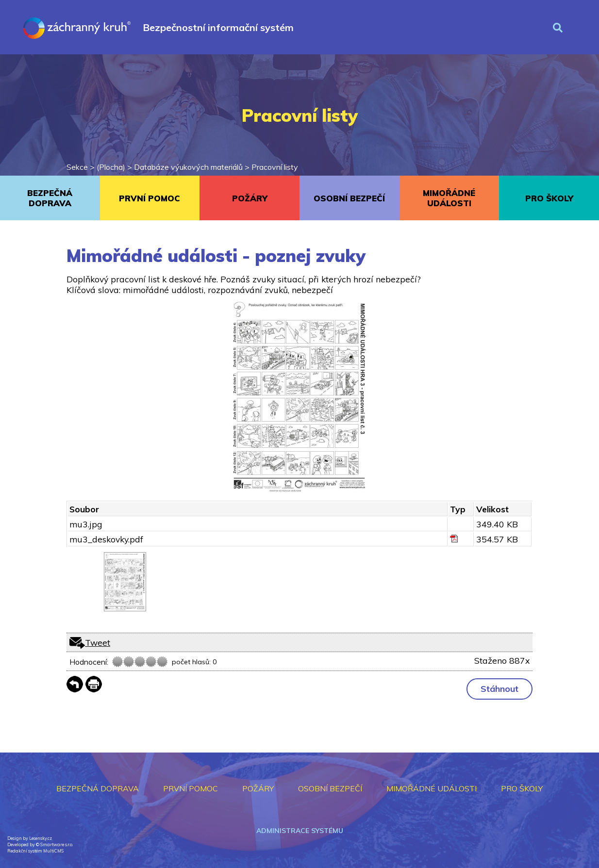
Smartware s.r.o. (57, 844)
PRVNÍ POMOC (150, 198)
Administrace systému (300, 831)
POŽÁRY (250, 198)
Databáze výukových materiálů (188, 167)
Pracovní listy (275, 167)
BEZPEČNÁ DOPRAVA (50, 198)
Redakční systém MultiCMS (35, 851)
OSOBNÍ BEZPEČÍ (349, 198)
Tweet (98, 642)
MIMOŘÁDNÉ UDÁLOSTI (449, 198)
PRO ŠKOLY (549, 198)
